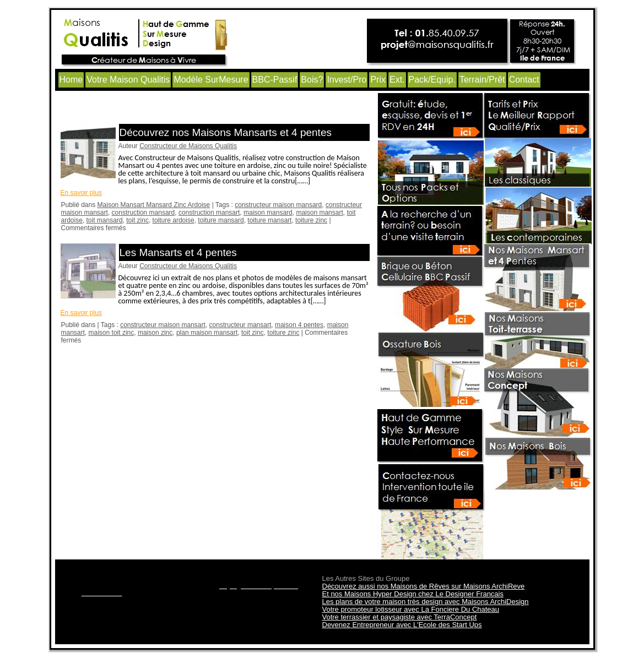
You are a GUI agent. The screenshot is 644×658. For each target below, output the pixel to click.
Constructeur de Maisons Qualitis (188, 146)
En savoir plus (81, 193)
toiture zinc (311, 220)
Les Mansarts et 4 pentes (178, 252)
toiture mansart (269, 220)
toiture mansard (221, 220)
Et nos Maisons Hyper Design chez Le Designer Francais (413, 594)
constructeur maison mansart (163, 325)
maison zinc (155, 333)
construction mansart (209, 213)
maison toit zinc (112, 333)
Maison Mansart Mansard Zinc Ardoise (154, 205)
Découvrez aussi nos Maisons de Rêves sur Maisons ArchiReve (424, 586)
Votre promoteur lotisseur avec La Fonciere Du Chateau (411, 609)
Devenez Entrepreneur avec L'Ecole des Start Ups (402, 625)
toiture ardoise (174, 220)
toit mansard (105, 220)
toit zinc (137, 220)
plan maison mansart (207, 333)
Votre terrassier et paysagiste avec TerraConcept (400, 617)
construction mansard (144, 213)
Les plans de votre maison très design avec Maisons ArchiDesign (426, 602)
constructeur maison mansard (278, 205)
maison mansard (268, 213)
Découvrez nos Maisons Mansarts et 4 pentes (226, 132)
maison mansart (319, 213)
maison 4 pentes (299, 325)
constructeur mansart (240, 325)
